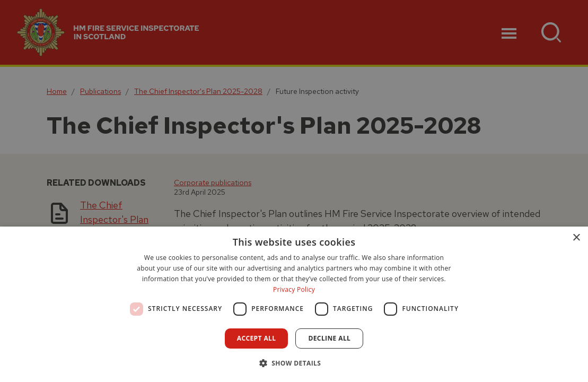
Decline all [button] (329, 338)
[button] (294, 363)
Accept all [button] (257, 338)
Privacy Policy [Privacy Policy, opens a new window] (294, 289)
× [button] (576, 238)
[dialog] (294, 304)
